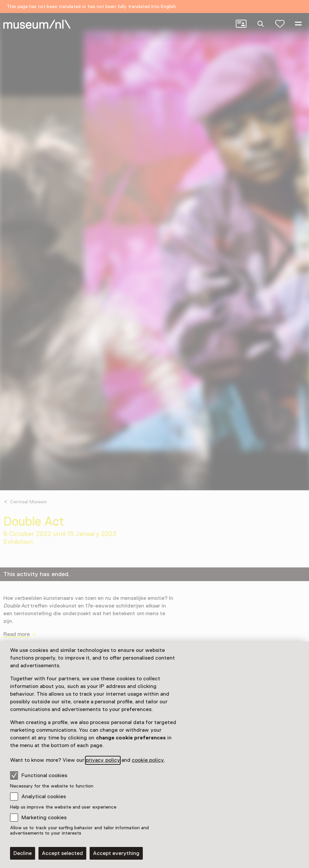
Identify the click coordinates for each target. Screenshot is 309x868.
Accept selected (62, 853)
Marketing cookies (44, 818)
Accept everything (116, 853)
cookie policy (148, 760)
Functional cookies (39, 775)
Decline (23, 853)
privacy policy (103, 760)
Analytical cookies (44, 797)
